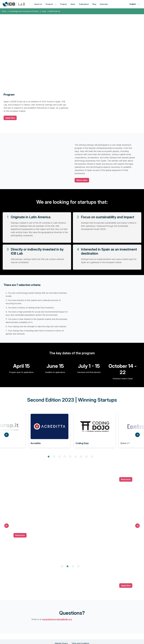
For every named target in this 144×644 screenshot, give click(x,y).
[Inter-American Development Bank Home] (14, 4)
